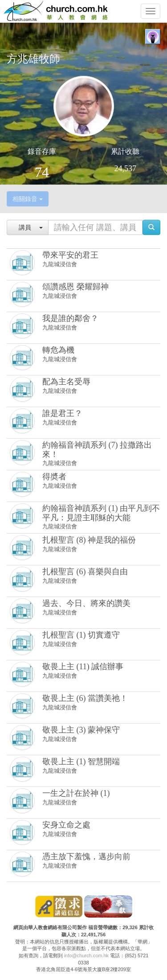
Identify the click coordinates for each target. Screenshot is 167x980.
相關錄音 (28, 199)
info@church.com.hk (86, 955)
